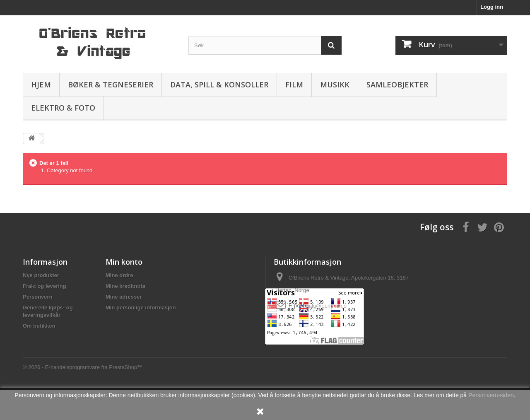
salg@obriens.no (326, 305)
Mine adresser (124, 297)
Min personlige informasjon (141, 308)
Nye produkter (41, 275)
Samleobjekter (397, 84)
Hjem (41, 84)
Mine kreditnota (125, 286)
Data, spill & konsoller (219, 84)
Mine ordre (119, 275)
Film (294, 84)
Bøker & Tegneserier (111, 84)
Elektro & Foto (63, 108)
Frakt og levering (45, 286)
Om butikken (39, 326)
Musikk (335, 84)
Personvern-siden (491, 395)
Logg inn (492, 7)
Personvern (38, 297)
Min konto (124, 262)
